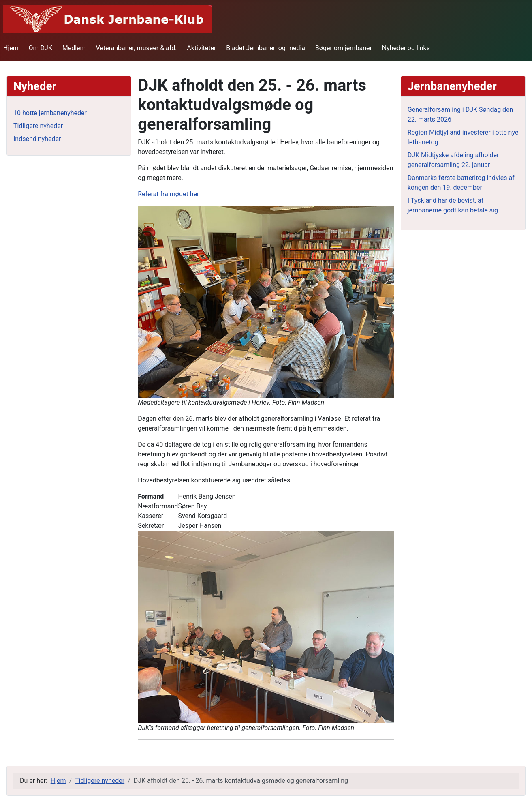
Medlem (74, 48)
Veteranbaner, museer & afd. (136, 48)
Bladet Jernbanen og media (266, 48)
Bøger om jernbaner (344, 48)
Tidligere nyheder (38, 126)
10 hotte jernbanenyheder (50, 113)
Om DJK (41, 48)
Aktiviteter (201, 48)
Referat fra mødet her (169, 194)
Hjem (11, 48)
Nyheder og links (406, 48)
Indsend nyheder (37, 139)
